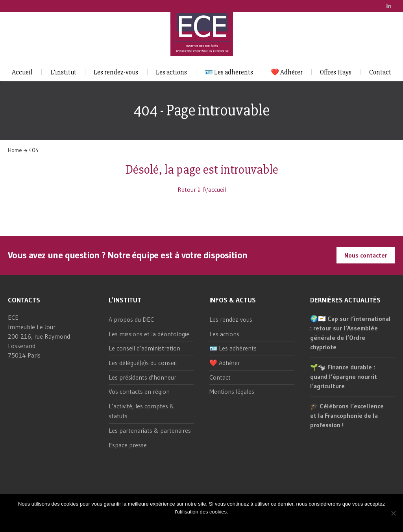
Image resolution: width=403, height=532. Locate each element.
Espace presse (128, 445)
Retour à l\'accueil (202, 189)
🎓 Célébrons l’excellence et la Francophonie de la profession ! (347, 415)
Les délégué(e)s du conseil (143, 363)
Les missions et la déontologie (149, 334)
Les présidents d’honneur (142, 377)
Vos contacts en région (139, 391)
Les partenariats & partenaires (150, 430)
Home (15, 150)
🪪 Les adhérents (229, 72)
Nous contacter (366, 255)
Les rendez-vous (116, 72)
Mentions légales (232, 391)
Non (209, 522)
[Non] (393, 513)
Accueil (22, 72)
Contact (380, 72)
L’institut (63, 72)
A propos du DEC (131, 319)
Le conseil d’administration (144, 348)
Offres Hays (336, 72)
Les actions (171, 72)
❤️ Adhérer (287, 72)
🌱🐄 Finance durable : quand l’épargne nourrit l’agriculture (344, 376)
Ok (197, 522)
